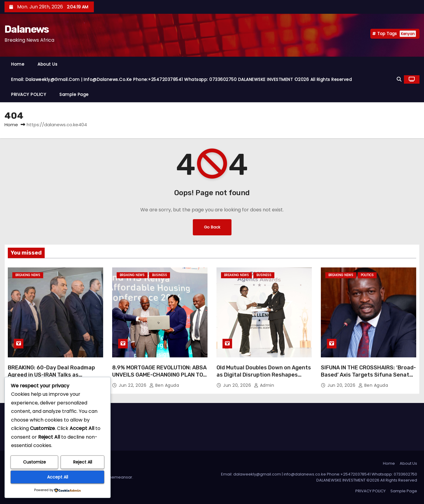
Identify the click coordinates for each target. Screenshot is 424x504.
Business (160, 275)
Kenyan (408, 34)
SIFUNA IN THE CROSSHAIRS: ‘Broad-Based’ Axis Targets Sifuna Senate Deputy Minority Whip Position (368, 375)
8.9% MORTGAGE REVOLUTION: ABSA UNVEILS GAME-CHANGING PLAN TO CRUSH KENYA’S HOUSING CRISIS (159, 375)
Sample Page (74, 94)
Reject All (83, 462)
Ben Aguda (164, 385)
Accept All (58, 477)
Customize (34, 462)
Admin (264, 385)
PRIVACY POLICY (29, 94)
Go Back (212, 227)
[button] (399, 79)
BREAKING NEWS (28, 275)
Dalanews (27, 29)
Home (18, 64)
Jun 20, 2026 (238, 385)
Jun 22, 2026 (133, 385)
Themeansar (120, 477)
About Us (47, 64)
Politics (367, 275)
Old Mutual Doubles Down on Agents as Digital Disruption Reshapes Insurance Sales (264, 375)
